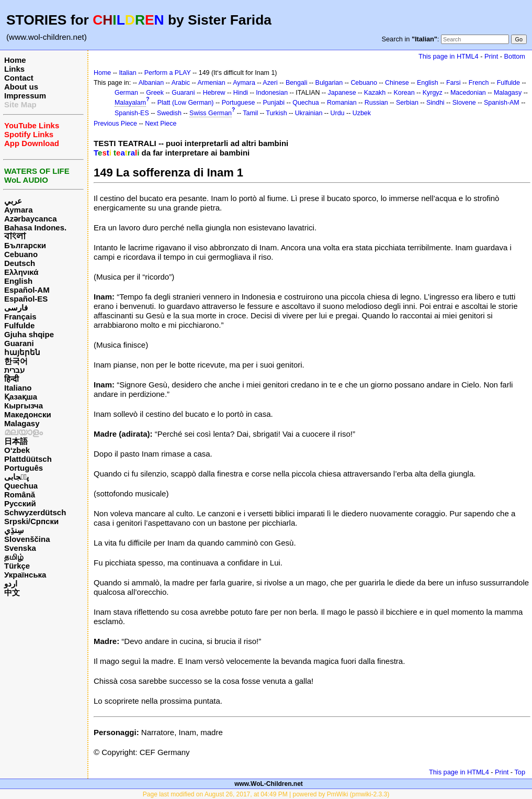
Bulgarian (329, 83)
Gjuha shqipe (29, 334)
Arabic (181, 83)
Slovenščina (27, 539)
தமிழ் (14, 557)
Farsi (454, 83)
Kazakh (375, 93)
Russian (376, 103)
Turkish (276, 113)
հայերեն (22, 352)
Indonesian (272, 93)
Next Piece (161, 124)
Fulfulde (19, 325)
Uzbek (362, 113)
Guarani (19, 343)
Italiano (18, 388)
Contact (19, 78)
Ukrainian (309, 113)
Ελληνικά (21, 272)
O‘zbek (17, 450)
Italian (127, 73)
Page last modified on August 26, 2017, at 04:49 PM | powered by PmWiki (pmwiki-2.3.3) (266, 794)
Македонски (28, 414)
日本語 (16, 441)
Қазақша (21, 397)
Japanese (342, 93)
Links (14, 69)
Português (24, 468)
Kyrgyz (433, 93)
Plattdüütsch (28, 459)
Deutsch (20, 263)
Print (491, 56)
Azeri (270, 83)
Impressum (25, 96)
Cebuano (21, 254)
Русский (20, 503)
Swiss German (211, 113)
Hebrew (214, 93)
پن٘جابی (16, 477)
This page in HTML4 (449, 56)
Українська (25, 575)
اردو (11, 584)
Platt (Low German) (186, 103)
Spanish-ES (132, 113)
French (479, 83)
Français (20, 317)
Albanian (151, 83)
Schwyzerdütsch (35, 512)
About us (21, 87)
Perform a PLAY (168, 73)
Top (520, 772)
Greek (155, 93)
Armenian (211, 83)
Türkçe (17, 566)
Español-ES (26, 299)
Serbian (407, 103)
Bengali (297, 83)
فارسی (16, 308)
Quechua (21, 486)
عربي (13, 201)
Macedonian (468, 93)
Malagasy (22, 423)
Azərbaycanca (31, 219)
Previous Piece (115, 124)
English (18, 281)
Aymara (18, 210)
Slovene (464, 103)
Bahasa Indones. (35, 228)
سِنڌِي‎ (14, 530)
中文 (12, 592)
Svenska (20, 548)
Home (15, 60)
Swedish (169, 113)
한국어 (16, 361)
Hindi (241, 93)
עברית (14, 370)
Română (20, 495)
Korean (404, 93)
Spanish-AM (502, 103)
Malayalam (130, 103)
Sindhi (435, 103)
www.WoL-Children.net (269, 784)
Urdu (338, 113)
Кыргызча (24, 406)
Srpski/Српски (31, 521)
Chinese (397, 83)
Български (25, 245)
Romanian (342, 103)
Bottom (515, 56)
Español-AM (27, 290)
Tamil (250, 113)
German (126, 93)
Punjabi (274, 103)
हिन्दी (12, 379)
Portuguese (239, 103)
